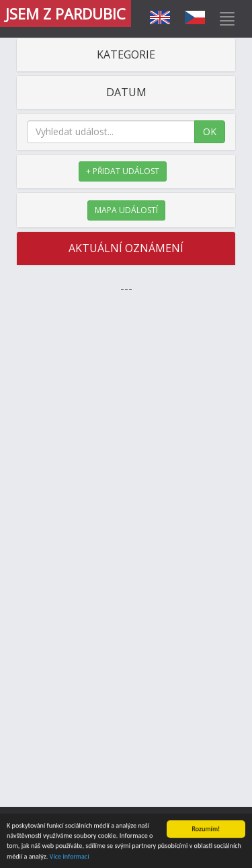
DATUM (126, 92)
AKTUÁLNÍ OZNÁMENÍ (126, 248)
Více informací (70, 857)
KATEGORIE (126, 54)
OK (210, 131)
